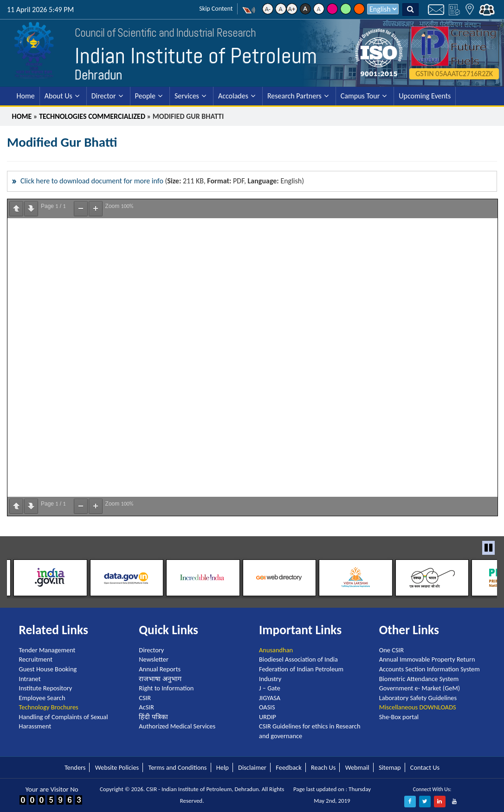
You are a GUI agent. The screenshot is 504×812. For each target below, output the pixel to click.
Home (26, 96)
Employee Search (42, 698)
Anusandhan (276, 650)
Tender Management (47, 650)
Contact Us (425, 767)
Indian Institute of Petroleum (197, 55)
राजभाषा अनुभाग (160, 678)
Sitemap (390, 767)
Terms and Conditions (177, 767)
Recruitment (36, 659)
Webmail (357, 767)
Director (104, 96)
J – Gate (270, 688)
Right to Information (166, 688)
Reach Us (323, 767)
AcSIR (146, 707)
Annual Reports (160, 669)
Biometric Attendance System (419, 678)
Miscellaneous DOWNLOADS (418, 707)
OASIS (267, 707)
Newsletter (154, 659)
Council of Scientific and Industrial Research (161, 33)
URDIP (268, 717)
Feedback (288, 767)
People (145, 96)
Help (223, 767)
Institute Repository (46, 688)
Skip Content (216, 9)
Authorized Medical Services (177, 726)
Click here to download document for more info (92, 181)
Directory (151, 650)
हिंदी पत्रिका (153, 717)
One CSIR (391, 650)
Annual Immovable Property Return (427, 659)
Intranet (30, 678)
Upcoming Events (425, 96)
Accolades (233, 96)
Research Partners (294, 96)
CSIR (145, 698)
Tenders (75, 767)
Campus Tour (360, 96)
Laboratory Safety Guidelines (418, 698)
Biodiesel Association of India (298, 659)
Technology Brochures (49, 707)
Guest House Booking (48, 669)
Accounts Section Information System (430, 669)
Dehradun (98, 75)
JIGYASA (270, 698)
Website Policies (117, 767)
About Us (58, 96)
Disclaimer (252, 767)
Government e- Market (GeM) (420, 688)
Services (187, 96)
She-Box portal (399, 717)
